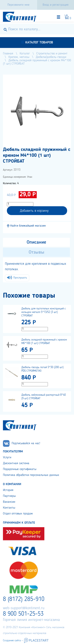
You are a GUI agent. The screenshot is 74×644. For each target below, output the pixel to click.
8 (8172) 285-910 (24, 599)
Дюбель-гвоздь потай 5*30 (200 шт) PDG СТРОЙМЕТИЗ (42, 369)
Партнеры (9, 496)
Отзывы (37, 252)
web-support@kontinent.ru (24, 608)
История (8, 490)
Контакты (9, 508)
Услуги (7, 458)
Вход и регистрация (56, 5)
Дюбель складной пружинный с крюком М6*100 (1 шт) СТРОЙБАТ (44, 341)
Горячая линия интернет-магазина (31, 620)
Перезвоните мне (18, 5)
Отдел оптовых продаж (18, 514)
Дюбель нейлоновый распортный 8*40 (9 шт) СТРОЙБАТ (44, 397)
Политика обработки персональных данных (31, 475)
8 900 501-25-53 (23, 614)
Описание (36, 242)
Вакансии (9, 502)
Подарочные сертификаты (20, 469)
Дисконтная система (16, 463)
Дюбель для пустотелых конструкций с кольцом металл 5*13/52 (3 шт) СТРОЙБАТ (43, 312)
